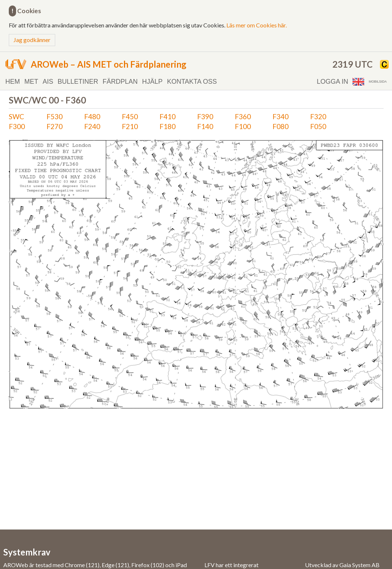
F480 (92, 116)
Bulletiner (78, 82)
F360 (243, 116)
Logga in (332, 82)
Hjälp (152, 82)
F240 (92, 126)
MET (31, 82)
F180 (167, 126)
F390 (205, 116)
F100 (243, 126)
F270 (54, 126)
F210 (130, 126)
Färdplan (120, 82)
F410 (167, 116)
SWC (16, 116)
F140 (205, 126)
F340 (280, 116)
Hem (13, 82)
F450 (130, 116)
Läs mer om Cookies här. (257, 25)
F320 (318, 116)
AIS (48, 82)
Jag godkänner (32, 40)
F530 (54, 116)
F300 (17, 126)
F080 (280, 126)
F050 (318, 126)
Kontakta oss (192, 82)
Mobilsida (378, 82)
